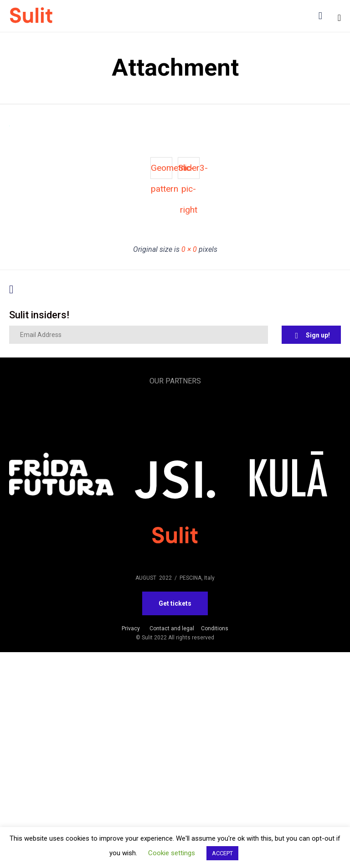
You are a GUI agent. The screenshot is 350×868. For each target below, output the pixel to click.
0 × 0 (189, 249)
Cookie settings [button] (172, 853)
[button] (311, 335)
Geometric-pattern (162, 171)
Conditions (215, 628)
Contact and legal (172, 628)
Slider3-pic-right (189, 171)
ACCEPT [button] (222, 853)
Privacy (131, 628)
